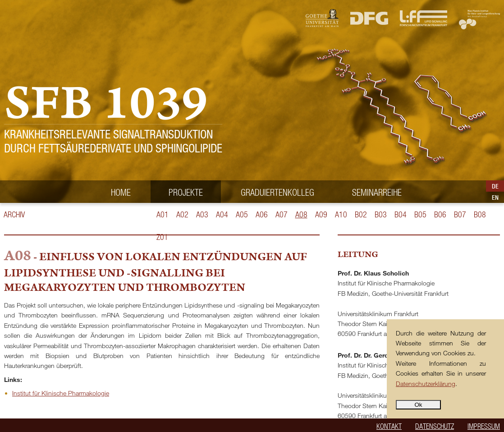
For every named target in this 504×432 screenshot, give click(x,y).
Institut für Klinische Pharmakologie (61, 393)
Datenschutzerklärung (426, 384)
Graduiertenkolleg (277, 192)
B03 (381, 214)
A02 (182, 214)
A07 (282, 214)
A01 (163, 214)
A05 (242, 214)
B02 (361, 214)
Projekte (186, 192)
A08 (301, 214)
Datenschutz (435, 426)
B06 (440, 214)
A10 (341, 214)
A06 (262, 214)
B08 (480, 214)
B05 (420, 214)
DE (495, 186)
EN (495, 198)
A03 (202, 214)
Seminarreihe (377, 192)
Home (121, 192)
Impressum (484, 426)
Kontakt (389, 426)
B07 (460, 214)
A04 (222, 214)
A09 (321, 214)
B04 (401, 214)
